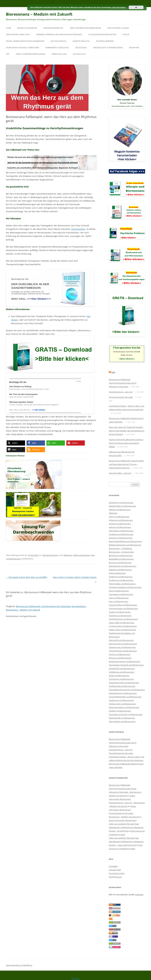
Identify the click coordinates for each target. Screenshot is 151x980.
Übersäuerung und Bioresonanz (123, 693)
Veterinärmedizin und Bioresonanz (124, 707)
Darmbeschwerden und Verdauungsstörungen (59, 35)
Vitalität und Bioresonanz (120, 711)
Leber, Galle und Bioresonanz (122, 623)
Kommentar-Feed (117, 873)
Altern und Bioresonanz (119, 517)
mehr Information (119, 7)
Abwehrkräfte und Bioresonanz (122, 506)
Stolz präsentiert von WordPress (19, 965)
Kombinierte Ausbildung (57, 48)
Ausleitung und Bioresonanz (121, 534)
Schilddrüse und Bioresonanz (122, 672)
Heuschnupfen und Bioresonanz (123, 605)
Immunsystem (78, 229)
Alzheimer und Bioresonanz (121, 520)
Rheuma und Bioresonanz (120, 658)
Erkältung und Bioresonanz (121, 577)
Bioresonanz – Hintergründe (121, 552)
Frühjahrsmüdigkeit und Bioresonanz (125, 587)
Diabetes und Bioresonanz (120, 570)
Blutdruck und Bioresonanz (121, 555)
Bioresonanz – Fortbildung (120, 548)
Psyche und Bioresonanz (120, 654)
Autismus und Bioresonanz (121, 538)
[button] (16, 443)
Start (9, 28)
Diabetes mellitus (81, 41)
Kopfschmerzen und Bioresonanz (123, 619)
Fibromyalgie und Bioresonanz (122, 584)
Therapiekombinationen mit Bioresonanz (127, 690)
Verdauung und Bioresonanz (121, 700)
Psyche (126, 35)
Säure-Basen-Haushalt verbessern (22, 48)
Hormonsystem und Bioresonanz (123, 608)
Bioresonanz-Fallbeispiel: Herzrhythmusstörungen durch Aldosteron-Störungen (123, 383)
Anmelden (113, 866)
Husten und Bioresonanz (120, 612)
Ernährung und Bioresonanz (121, 580)
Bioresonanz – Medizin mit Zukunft (39, 14)
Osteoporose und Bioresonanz (122, 647)
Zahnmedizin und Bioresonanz (122, 721)
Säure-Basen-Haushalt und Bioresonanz (126, 665)
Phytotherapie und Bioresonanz (123, 651)
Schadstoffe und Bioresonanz (122, 668)
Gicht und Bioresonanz (119, 591)
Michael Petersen (50, 555)
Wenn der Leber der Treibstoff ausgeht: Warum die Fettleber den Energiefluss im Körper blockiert (127, 431)
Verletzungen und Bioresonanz (122, 704)
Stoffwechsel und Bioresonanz (122, 686)
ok (136, 7)
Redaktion (134, 48)
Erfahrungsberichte (53, 28)
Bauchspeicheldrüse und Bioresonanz (125, 541)
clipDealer (139, 895)
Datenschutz (79, 54)
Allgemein (68, 555)
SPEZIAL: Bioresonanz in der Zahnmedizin (25, 41)
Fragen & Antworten (27, 28)
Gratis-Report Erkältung (18, 35)
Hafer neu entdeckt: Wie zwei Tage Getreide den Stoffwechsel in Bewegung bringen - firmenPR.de (126, 827)
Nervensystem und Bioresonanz (123, 644)
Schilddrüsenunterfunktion (102, 35)
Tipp (8, 54)
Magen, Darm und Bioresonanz (122, 630)
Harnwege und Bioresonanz (121, 594)
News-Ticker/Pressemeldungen (31, 54)
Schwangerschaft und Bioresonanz (124, 683)
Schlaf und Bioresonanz (119, 676)
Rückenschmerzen (105, 41)
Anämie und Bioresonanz (120, 524)
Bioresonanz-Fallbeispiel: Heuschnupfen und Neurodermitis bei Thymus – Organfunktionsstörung (126, 464)
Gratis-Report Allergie (118, 28)
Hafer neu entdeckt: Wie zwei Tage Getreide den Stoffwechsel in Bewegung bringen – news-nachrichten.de (126, 842)
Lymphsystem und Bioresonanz (123, 626)
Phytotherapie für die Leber (121, 397)
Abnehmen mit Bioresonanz (121, 503)
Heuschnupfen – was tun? (120, 473)
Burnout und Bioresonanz (120, 563)
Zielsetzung (81, 48)
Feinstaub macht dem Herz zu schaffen (27, 577)
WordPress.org (115, 877)
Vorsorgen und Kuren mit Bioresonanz (126, 714)
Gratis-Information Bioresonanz (85, 28)
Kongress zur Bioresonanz (120, 616)
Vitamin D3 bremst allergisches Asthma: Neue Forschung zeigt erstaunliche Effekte (126, 443)
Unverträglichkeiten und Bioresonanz (125, 697)
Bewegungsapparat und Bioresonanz (125, 545)
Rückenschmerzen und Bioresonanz (125, 661)
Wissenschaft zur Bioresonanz (108, 48)
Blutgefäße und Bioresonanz (121, 559)
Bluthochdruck (58, 41)
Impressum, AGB (59, 54)
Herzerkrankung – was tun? (121, 392)
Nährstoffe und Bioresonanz (121, 640)
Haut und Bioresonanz (119, 598)
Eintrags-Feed (115, 870)
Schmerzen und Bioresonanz (121, 679)
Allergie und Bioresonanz (120, 510)
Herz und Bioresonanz (119, 601)
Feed (113, 372)
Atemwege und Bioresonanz (121, 531)
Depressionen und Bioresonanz (123, 566)
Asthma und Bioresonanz (120, 527)
